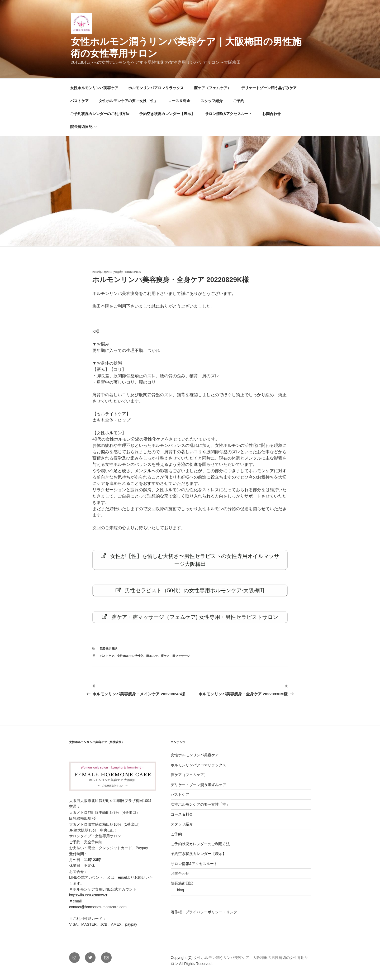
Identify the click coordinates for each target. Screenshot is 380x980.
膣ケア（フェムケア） (212, 88)
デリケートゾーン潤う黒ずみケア (269, 88)
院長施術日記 (84, 127)
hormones (132, 272)
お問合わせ (272, 114)
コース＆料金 (179, 101)
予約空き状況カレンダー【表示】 (167, 114)
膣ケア (165, 660)
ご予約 (239, 101)
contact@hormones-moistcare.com (98, 911)
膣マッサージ (181, 660)
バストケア (79, 101)
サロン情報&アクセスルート (229, 114)
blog (180, 894)
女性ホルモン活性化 (130, 660)
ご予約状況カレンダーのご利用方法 (100, 114)
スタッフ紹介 (212, 101)
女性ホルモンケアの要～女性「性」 (128, 101)
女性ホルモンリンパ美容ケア (94, 88)
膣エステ (152, 660)
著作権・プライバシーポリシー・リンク (204, 916)
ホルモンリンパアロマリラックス (156, 88)
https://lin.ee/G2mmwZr (88, 899)
